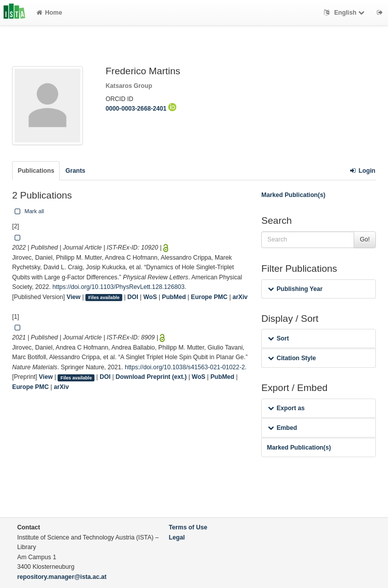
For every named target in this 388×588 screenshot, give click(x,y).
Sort (278, 338)
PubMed (174, 297)
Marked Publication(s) (293, 195)
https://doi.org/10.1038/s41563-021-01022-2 (185, 367)
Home (49, 13)
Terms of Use (188, 527)
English (345, 13)
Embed (282, 428)
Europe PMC (209, 297)
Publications (36, 171)
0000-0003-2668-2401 (141, 109)
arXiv (240, 297)
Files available (104, 298)
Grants (75, 171)
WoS (150, 297)
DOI (133, 297)
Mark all (28, 211)
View (74, 297)
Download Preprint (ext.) (151, 377)
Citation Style (292, 358)
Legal (177, 537)
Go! (365, 239)
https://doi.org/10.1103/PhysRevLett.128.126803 (119, 287)
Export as (286, 408)
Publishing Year (295, 289)
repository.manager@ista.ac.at (62, 577)
